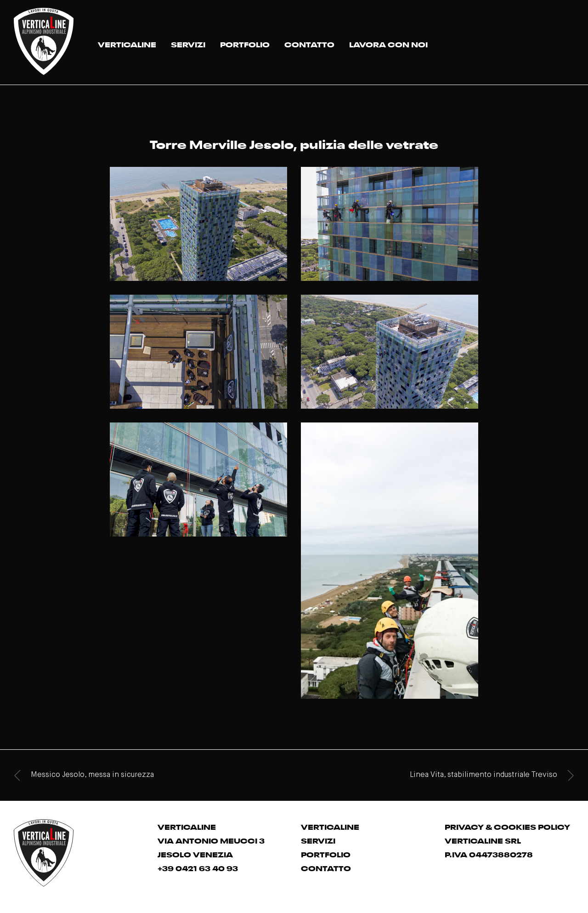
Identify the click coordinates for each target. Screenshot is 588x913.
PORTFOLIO (245, 44)
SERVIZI (188, 44)
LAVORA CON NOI (388, 44)
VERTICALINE (127, 44)
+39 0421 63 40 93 (198, 867)
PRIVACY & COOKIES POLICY (507, 826)
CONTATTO (309, 44)
